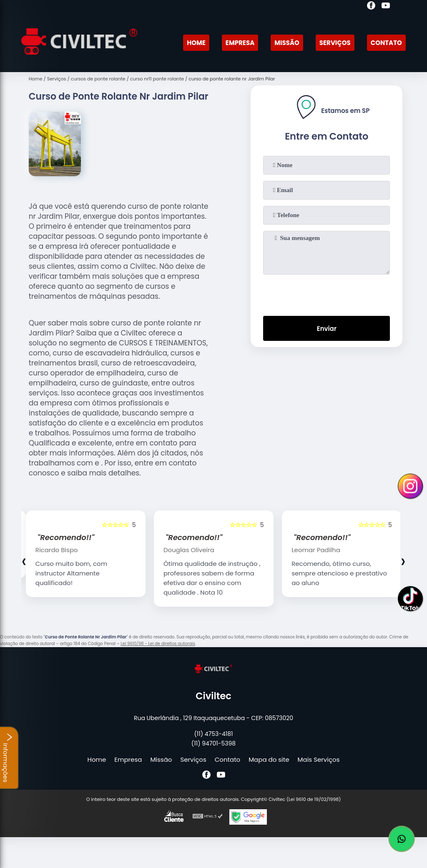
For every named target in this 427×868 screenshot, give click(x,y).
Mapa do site (269, 759)
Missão (287, 43)
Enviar (327, 329)
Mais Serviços (319, 759)
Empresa (240, 43)
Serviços (335, 43)
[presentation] (327, 293)
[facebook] (371, 7)
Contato (386, 43)
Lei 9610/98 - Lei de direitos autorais (158, 644)
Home (196, 43)
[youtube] (386, 7)
